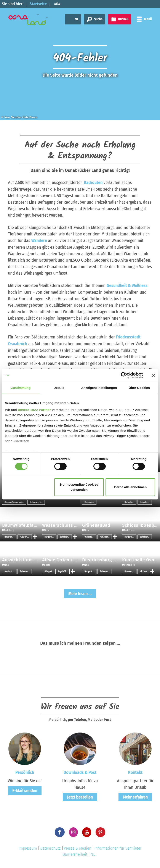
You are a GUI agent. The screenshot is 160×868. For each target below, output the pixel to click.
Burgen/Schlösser (50, 536)
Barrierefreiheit (75, 853)
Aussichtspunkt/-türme (26, 536)
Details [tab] (59, 387)
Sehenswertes (36, 501)
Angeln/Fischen (64, 570)
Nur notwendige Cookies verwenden (79, 487)
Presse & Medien (78, 847)
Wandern (39, 240)
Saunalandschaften (146, 501)
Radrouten (93, 182)
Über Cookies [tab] (139, 387)
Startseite (38, 4)
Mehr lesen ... (80, 593)
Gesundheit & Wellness (127, 285)
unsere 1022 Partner (34, 410)
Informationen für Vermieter (118, 847)
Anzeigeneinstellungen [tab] (99, 387)
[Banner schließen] (154, 375)
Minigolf (48, 570)
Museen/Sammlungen (14, 501)
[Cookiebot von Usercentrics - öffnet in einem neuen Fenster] (124, 375)
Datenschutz (50, 847)
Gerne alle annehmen (130, 487)
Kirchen (143, 570)
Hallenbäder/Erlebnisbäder (130, 501)
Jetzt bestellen (80, 796)
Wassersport (90, 536)
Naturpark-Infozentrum (10, 536)
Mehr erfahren (135, 796)
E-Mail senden (25, 789)
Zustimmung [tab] (21, 387)
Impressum (28, 847)
